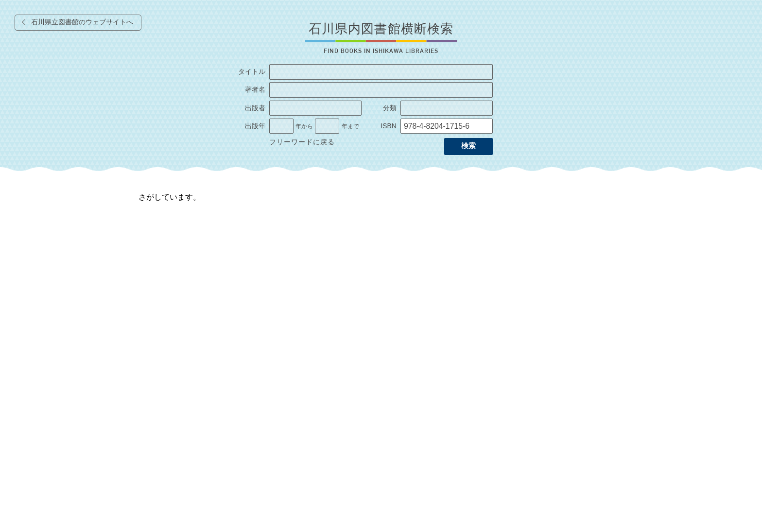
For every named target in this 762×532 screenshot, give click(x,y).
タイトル (252, 72)
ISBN (388, 126)
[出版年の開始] (281, 126)
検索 (468, 146)
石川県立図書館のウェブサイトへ (82, 22)
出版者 (255, 108)
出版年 (255, 126)
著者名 (255, 90)
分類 (390, 108)
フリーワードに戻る (302, 142)
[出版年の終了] (327, 126)
